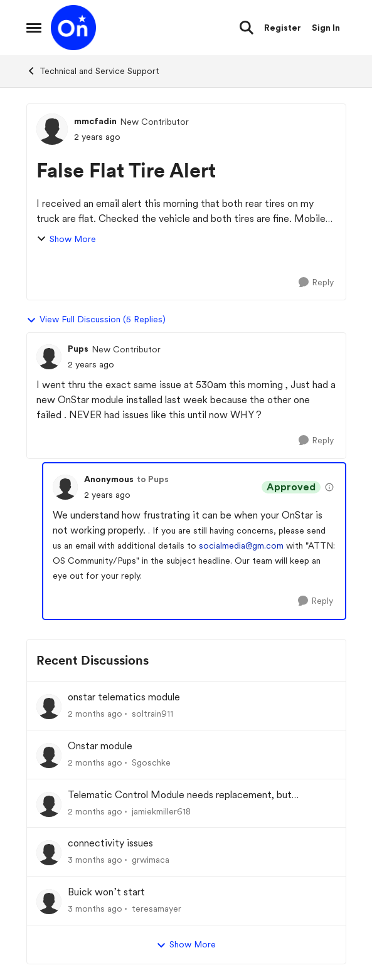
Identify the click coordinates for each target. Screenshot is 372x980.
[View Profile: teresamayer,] (49, 902)
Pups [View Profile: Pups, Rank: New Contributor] (78, 349)
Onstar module (100, 746)
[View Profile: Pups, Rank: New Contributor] (49, 357)
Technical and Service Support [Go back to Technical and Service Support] (93, 71)
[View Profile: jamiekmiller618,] (49, 804)
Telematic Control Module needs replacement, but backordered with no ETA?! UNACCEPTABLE (180, 795)
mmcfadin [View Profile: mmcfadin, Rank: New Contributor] (95, 121)
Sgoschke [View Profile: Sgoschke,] (151, 762)
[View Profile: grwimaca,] (49, 853)
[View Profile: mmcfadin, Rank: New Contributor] (52, 129)
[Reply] (316, 282)
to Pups (153, 479)
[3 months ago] (95, 860)
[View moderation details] (329, 487)
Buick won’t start (106, 892)
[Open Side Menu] (34, 28)
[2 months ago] (95, 714)
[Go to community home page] (73, 28)
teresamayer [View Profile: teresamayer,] (157, 909)
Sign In (326, 28)
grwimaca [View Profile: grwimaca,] (151, 860)
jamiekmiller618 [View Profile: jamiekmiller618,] (161, 811)
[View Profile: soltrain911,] (49, 707)
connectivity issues (110, 843)
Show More (66, 239)
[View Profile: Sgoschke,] (49, 756)
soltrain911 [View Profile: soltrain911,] (152, 714)
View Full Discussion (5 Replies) (96, 320)
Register (283, 28)
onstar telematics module (124, 697)
